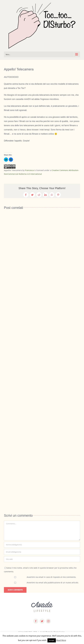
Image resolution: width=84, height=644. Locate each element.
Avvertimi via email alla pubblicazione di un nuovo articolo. (53, 583)
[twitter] (42, 621)
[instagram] (48, 621)
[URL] (42, 559)
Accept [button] (52, 640)
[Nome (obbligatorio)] (42, 545)
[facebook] (36, 621)
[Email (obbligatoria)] (42, 552)
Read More (61, 640)
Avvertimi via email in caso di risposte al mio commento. (51, 577)
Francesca (29, 170)
